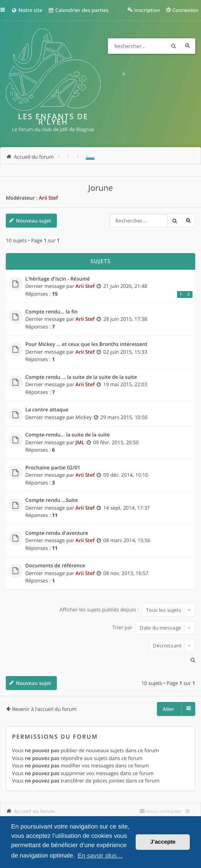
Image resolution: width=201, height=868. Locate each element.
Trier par (154, 628)
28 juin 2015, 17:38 (125, 319)
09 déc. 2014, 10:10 (126, 475)
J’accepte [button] (163, 842)
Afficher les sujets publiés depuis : (127, 610)
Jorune (100, 188)
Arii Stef (48, 198)
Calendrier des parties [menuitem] (78, 10)
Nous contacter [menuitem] (164, 811)
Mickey (83, 417)
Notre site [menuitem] (27, 10)
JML (80, 442)
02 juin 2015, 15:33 (125, 352)
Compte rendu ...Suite (52, 500)
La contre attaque (47, 410)
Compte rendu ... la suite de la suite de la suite (81, 377)
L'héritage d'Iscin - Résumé (58, 279)
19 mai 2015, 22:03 (125, 384)
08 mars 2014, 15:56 (127, 540)
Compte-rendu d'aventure (57, 533)
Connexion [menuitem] (185, 10)
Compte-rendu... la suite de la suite (68, 435)
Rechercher (174, 46)
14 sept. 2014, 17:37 (127, 508)
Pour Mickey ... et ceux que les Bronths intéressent (87, 344)
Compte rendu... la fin (52, 312)
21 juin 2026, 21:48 (125, 286)
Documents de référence (55, 566)
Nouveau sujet (33, 221)
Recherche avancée (187, 46)
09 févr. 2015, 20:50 (116, 442)
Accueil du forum (35, 811)
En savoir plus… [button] (100, 856)
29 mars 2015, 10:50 (124, 417)
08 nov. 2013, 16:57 (126, 573)
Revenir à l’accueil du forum (44, 709)
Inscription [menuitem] (147, 10)
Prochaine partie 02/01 (53, 468)
